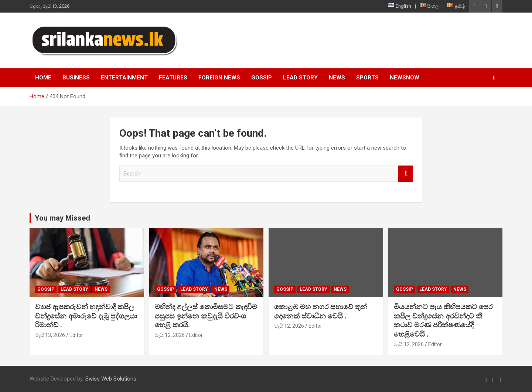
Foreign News (219, 78)
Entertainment (124, 78)
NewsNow (405, 78)
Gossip (262, 78)
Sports (367, 78)
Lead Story (300, 78)
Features (173, 78)
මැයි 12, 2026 (170, 335)
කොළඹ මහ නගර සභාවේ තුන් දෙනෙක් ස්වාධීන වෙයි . (321, 311)
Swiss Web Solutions (111, 379)
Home (43, 78)
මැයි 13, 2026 (50, 335)
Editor (76, 335)
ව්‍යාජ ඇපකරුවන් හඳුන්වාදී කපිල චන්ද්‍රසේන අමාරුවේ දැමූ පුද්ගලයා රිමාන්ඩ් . (86, 316)
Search (405, 174)
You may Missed (62, 218)
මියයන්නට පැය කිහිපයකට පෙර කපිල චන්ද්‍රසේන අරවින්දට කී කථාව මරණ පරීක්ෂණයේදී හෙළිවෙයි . (443, 321)
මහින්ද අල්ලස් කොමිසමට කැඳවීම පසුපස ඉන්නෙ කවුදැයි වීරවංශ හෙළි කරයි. (206, 316)
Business (76, 78)
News (337, 78)
